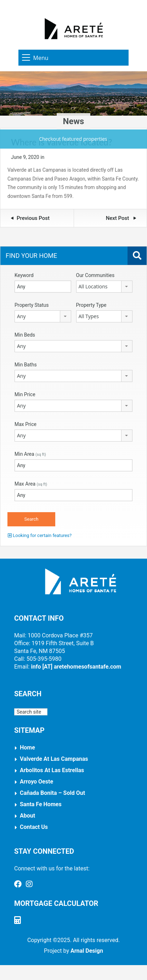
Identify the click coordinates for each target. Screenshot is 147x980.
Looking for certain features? (40, 535)
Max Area (31, 484)
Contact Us (34, 827)
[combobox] (104, 287)
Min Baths (26, 365)
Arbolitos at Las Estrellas (52, 770)
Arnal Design (87, 951)
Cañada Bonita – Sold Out (52, 793)
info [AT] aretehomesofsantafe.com (76, 667)
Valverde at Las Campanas (54, 759)
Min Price (25, 394)
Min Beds (25, 335)
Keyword (24, 275)
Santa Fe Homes (41, 804)
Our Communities (95, 275)
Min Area (30, 454)
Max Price (26, 424)
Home (27, 748)
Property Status (32, 305)
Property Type (91, 305)
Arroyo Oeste (36, 782)
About (27, 816)
